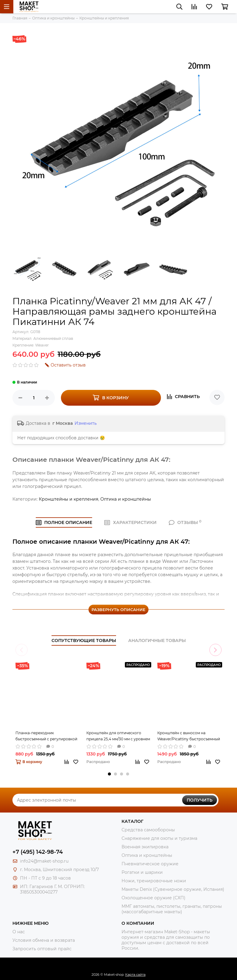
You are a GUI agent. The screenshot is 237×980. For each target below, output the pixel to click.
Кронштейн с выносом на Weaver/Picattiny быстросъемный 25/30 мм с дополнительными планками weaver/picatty (189, 736)
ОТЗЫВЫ (185, 522)
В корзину (111, 398)
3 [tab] (122, 774)
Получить (200, 800)
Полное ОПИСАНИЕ (64, 522)
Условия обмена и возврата (44, 940)
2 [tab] (115, 774)
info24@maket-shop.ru (44, 861)
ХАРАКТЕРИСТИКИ (130, 522)
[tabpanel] (48, 717)
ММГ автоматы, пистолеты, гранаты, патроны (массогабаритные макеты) (172, 909)
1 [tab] (109, 774)
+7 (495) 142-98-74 (38, 852)
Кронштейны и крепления (68, 499)
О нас (19, 932)
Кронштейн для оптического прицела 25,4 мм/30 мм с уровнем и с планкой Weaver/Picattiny (118, 736)
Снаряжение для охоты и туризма (159, 838)
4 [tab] (128, 774)
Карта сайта (135, 975)
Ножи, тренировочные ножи (154, 881)
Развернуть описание (118, 610)
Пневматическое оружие (150, 864)
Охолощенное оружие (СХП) (154, 898)
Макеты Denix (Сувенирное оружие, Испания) (173, 889)
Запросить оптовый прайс (42, 949)
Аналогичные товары (157, 640)
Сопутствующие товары (84, 640)
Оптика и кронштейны (126, 499)
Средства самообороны (148, 830)
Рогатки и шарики (142, 872)
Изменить (86, 423)
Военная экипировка (145, 847)
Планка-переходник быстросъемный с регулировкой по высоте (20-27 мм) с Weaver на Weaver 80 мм (47, 736)
